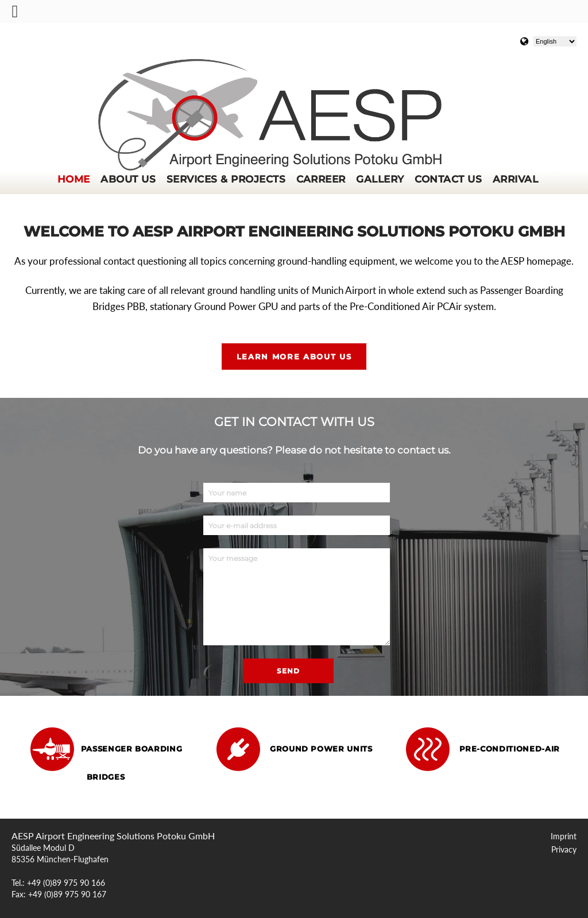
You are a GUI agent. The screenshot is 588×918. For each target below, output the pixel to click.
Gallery (380, 179)
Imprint (564, 836)
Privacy (564, 850)
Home (74, 179)
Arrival (515, 179)
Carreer (321, 179)
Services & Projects (226, 179)
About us (128, 179)
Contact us (448, 179)
